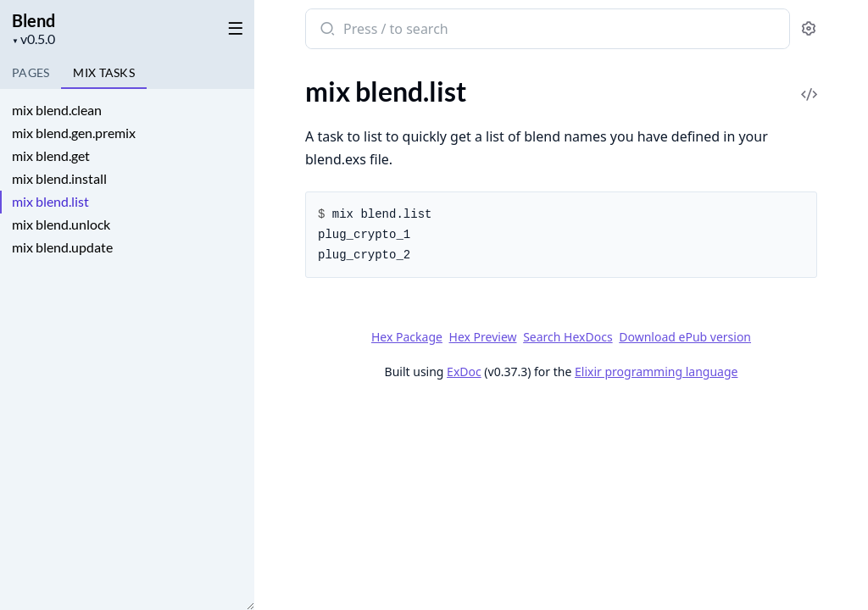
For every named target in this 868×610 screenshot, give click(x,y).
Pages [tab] (31, 72)
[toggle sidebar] (232, 27)
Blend (33, 20)
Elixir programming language (656, 372)
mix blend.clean (57, 110)
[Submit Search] (326, 30)
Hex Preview (483, 337)
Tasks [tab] (104, 72)
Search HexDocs (568, 337)
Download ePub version (685, 337)
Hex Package (407, 337)
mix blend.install (59, 178)
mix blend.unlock (61, 224)
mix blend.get (51, 155)
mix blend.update (62, 247)
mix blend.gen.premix (74, 133)
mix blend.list (50, 201)
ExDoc (464, 372)
